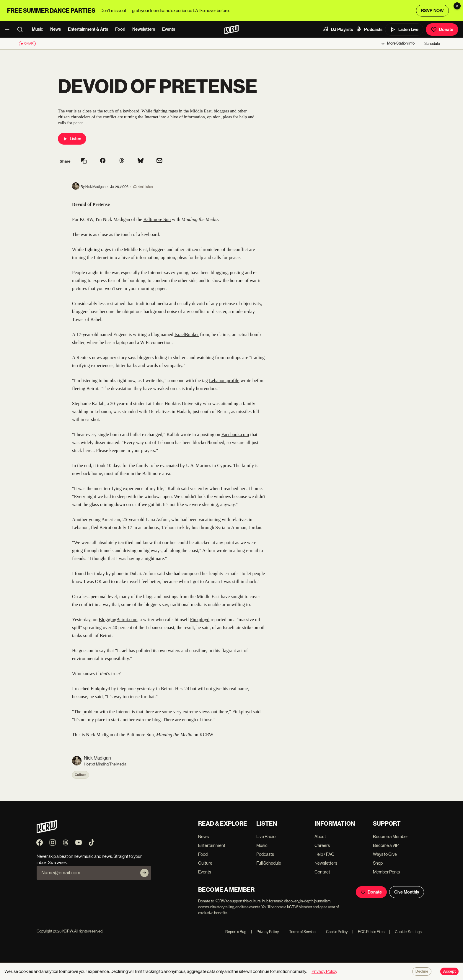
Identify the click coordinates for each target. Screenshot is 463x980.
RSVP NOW (432, 11)
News (56, 29)
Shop (378, 863)
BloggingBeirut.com (118, 620)
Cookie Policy (334, 932)
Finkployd (200, 620)
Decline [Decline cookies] (422, 971)
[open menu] (9, 30)
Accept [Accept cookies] (449, 971)
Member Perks (386, 872)
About (320, 836)
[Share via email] (159, 161)
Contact (322, 872)
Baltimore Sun (157, 219)
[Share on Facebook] (103, 161)
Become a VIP (386, 845)
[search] (22, 30)
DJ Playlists (338, 29)
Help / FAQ (325, 854)
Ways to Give (385, 854)
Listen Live (404, 30)
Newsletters (144, 29)
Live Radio (266, 836)
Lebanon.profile (224, 381)
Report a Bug (236, 932)
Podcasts (369, 29)
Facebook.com (235, 435)
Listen (72, 139)
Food (120, 29)
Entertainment (212, 845)
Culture (81, 775)
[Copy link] (84, 161)
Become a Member (391, 836)
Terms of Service (300, 932)
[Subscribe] (144, 873)
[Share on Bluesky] (141, 161)
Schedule (432, 44)
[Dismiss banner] (457, 6)
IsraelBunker (187, 334)
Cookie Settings (408, 932)
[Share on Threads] (122, 161)
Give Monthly (407, 892)
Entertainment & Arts (88, 29)
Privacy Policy (265, 932)
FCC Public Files (368, 932)
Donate (442, 30)
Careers (322, 845)
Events (169, 29)
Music (38, 29)
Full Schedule (269, 863)
